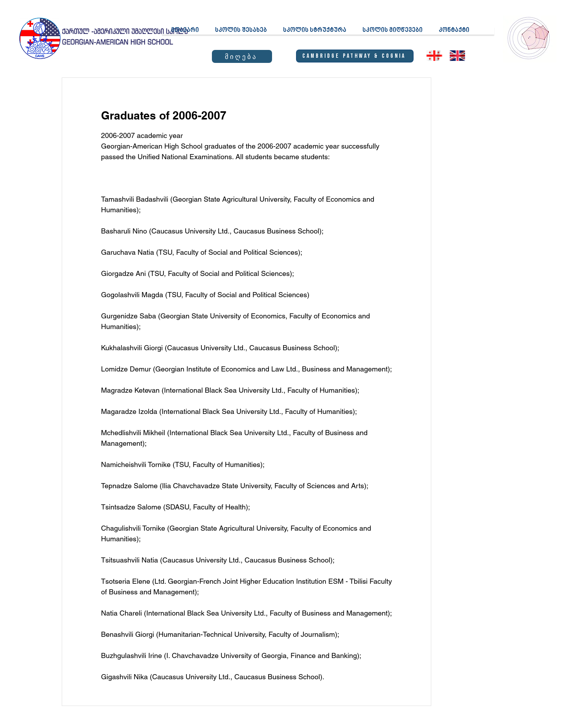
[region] (529, 38)
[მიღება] (242, 56)
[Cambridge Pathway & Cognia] (355, 56)
